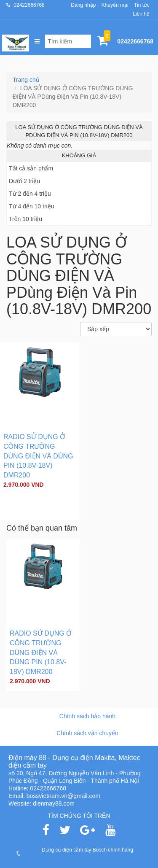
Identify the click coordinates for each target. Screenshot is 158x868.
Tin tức (142, 5)
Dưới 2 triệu (24, 181)
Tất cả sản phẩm (31, 168)
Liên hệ (141, 14)
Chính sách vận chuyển (87, 733)
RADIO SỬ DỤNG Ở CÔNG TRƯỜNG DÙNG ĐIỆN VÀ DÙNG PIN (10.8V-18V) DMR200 (38, 456)
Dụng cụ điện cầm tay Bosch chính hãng (87, 850)
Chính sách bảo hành (87, 716)
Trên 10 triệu (25, 219)
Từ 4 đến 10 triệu (32, 206)
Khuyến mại (115, 5)
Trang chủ (26, 80)
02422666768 (29, 5)
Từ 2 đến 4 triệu (30, 194)
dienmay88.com (54, 803)
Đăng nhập (83, 5)
